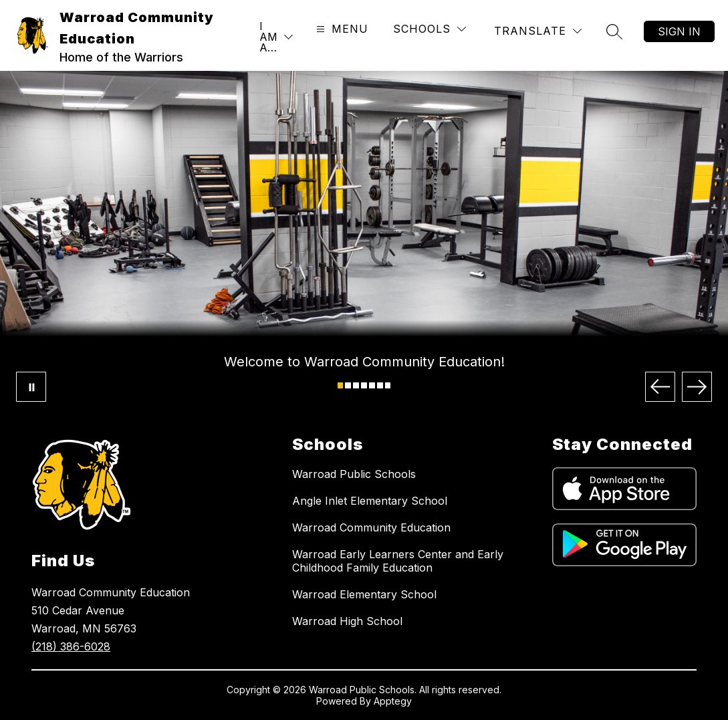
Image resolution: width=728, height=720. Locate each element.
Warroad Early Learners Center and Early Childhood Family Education (398, 561)
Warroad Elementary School (364, 594)
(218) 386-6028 (71, 646)
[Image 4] (364, 385)
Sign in (679, 31)
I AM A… (268, 37)
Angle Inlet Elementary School (370, 501)
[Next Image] (697, 387)
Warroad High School (347, 621)
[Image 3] (356, 385)
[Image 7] (388, 385)
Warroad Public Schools (354, 474)
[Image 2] (348, 385)
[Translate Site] (538, 31)
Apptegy (393, 701)
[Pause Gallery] (31, 387)
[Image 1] (341, 385)
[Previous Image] (660, 387)
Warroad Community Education (371, 527)
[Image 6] (380, 385)
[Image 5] (372, 385)
